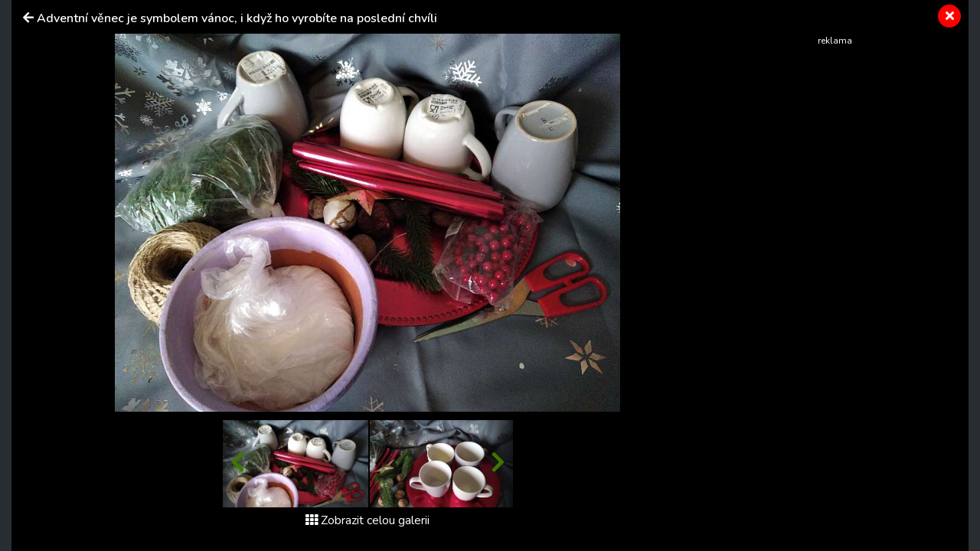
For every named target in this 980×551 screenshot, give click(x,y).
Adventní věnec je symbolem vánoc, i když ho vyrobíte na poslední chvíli (237, 18)
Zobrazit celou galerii (367, 520)
